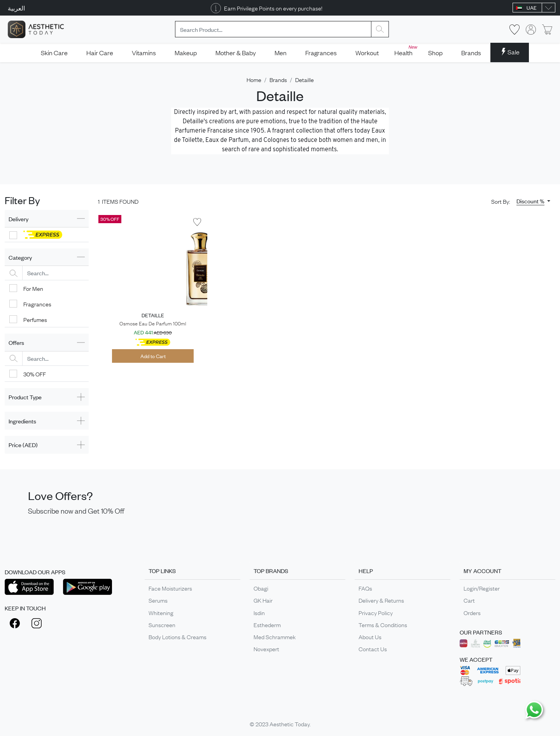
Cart (469, 600)
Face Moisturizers (170, 588)
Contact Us (373, 649)
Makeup (186, 52)
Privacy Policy (376, 612)
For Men (33, 288)
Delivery (18, 219)
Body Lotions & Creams (178, 636)
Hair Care (100, 52)
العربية (16, 8)
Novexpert (266, 649)
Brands (471, 52)
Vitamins (144, 52)
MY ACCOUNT (482, 571)
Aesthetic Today (290, 724)
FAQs (365, 588)
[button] (533, 201)
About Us (370, 636)
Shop (435, 52)
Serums (158, 600)
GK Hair (263, 600)
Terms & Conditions (383, 624)
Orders (472, 612)
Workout (367, 52)
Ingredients (22, 421)
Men (281, 52)
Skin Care (54, 52)
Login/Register (482, 588)
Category (20, 257)
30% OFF (35, 374)
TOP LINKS (162, 571)
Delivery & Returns (381, 600)
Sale (510, 52)
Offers (16, 342)
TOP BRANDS (271, 571)
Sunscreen (162, 624)
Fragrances (321, 52)
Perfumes (35, 319)
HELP (366, 571)
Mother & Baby (236, 52)
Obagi (261, 588)
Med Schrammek (275, 636)
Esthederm (267, 624)
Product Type (25, 397)
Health (406, 50)
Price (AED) (23, 445)
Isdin (259, 612)
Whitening (161, 612)
